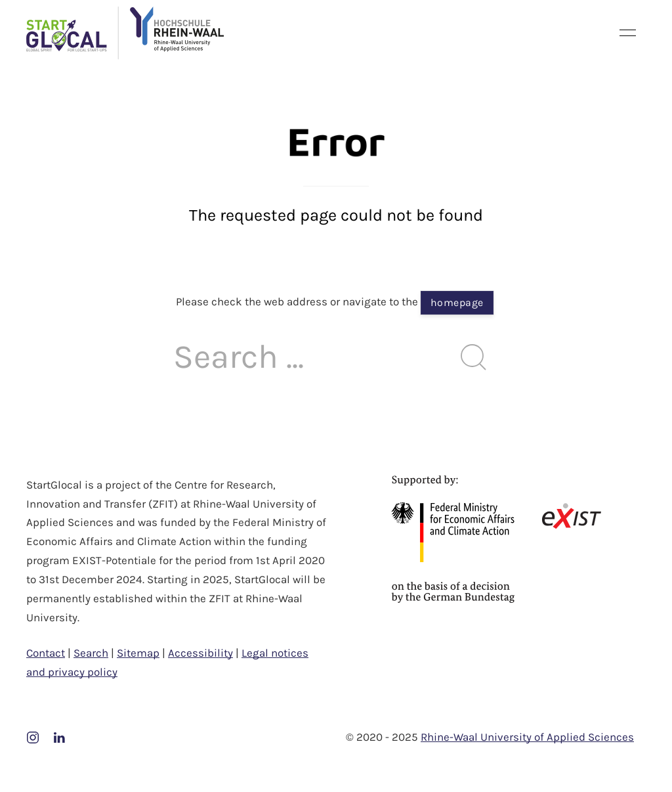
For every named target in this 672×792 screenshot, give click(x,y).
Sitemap (138, 653)
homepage (457, 302)
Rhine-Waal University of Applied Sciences (527, 737)
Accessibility (200, 653)
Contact (46, 653)
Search (91, 653)
